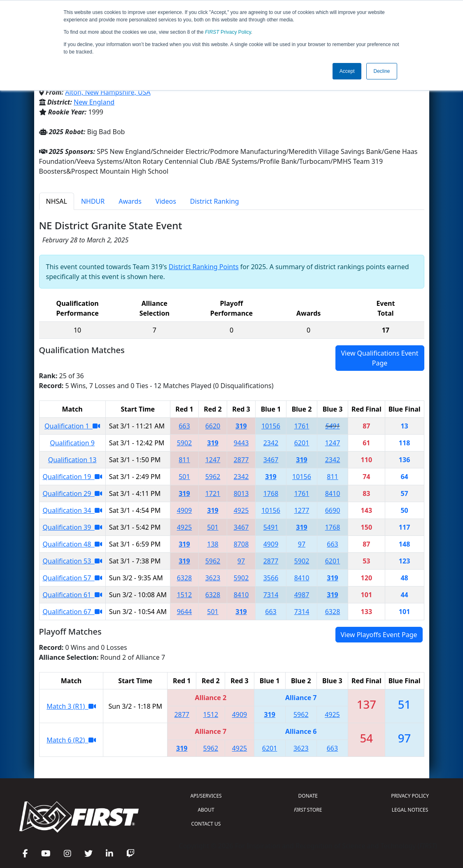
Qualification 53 (72, 561)
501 (184, 477)
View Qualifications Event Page (379, 358)
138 (213, 544)
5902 (185, 443)
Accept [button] (347, 71)
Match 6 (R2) (71, 740)
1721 (213, 493)
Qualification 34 (72, 510)
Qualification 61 (72, 595)
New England (94, 102)
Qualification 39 (72, 527)
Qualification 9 (72, 443)
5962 (213, 477)
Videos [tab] (166, 201)
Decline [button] (382, 71)
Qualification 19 (72, 477)
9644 (185, 612)
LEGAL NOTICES (410, 810)
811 (184, 460)
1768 (271, 493)
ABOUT (206, 810)
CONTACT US (206, 824)
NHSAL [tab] (57, 201)
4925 (241, 510)
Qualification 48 (72, 544)
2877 (241, 460)
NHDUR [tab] (93, 201)
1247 (333, 443)
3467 (271, 460)
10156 (271, 426)
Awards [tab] (130, 201)
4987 (302, 595)
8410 (333, 493)
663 (184, 426)
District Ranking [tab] (215, 201)
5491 (332, 426)
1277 (302, 510)
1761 (302, 426)
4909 (185, 510)
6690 (333, 510)
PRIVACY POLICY (410, 796)
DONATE (308, 796)
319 (241, 426)
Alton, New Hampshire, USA (108, 92)
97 (302, 544)
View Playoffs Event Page (379, 635)
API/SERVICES (206, 796)
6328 (185, 578)
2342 (271, 443)
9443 (241, 443)
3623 (213, 578)
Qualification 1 (72, 426)
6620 (213, 426)
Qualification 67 (72, 612)
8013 (241, 493)
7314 (271, 595)
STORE (308, 810)
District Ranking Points (204, 267)
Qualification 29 (72, 493)
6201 (302, 443)
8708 (241, 544)
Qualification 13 (72, 460)
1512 (185, 595)
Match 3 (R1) (71, 706)
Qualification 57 (72, 578)
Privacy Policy (228, 32)
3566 (271, 578)
